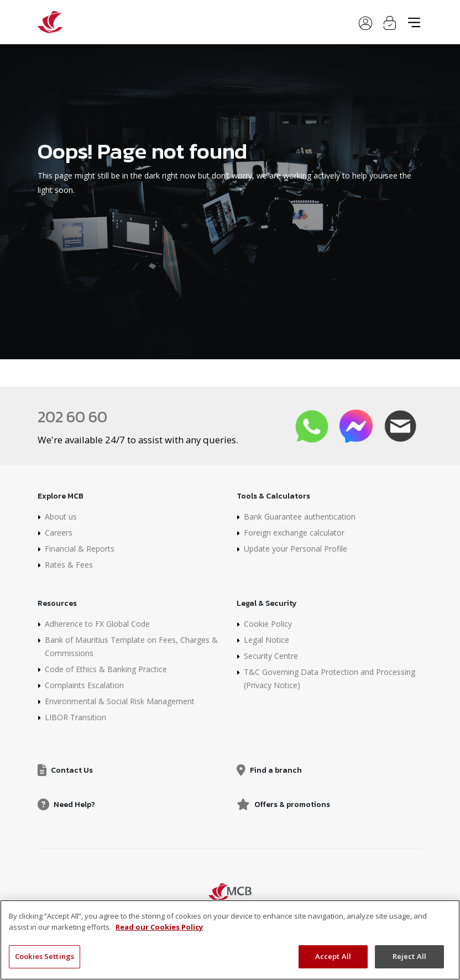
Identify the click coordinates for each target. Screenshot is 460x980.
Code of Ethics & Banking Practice (106, 669)
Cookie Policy (268, 624)
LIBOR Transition (75, 717)
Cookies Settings (45, 956)
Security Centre (271, 656)
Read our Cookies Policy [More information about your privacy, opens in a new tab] (159, 927)
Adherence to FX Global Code (97, 624)
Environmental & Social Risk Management (120, 701)
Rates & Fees (69, 565)
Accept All (333, 956)
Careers (59, 533)
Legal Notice (266, 640)
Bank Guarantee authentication (300, 517)
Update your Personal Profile (296, 549)
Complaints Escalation (84, 685)
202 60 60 (72, 417)
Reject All (409, 956)
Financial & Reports (80, 549)
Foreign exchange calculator (294, 533)
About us (61, 517)
